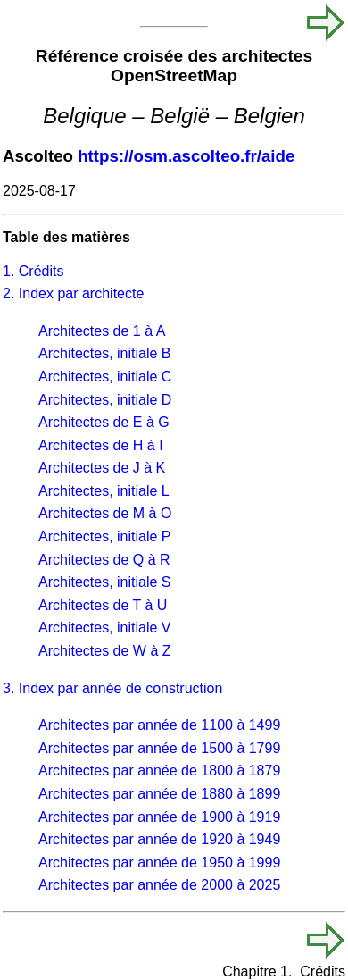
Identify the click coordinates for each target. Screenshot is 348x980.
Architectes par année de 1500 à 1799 (159, 748)
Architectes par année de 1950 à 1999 (159, 863)
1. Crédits (33, 271)
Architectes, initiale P (105, 536)
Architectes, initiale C (105, 377)
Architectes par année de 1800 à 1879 (159, 771)
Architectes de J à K (102, 468)
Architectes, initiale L (104, 491)
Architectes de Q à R (104, 560)
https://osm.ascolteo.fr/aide (186, 156)
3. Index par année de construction (112, 688)
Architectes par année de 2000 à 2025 (159, 885)
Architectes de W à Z (105, 651)
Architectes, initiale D (105, 400)
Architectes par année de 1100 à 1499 (159, 725)
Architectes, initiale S (105, 582)
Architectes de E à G (104, 422)
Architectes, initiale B (105, 353)
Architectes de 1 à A (102, 331)
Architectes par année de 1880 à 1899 (159, 794)
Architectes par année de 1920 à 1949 (159, 839)
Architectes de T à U (103, 605)
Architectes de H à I (101, 445)
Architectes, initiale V (105, 628)
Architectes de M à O (105, 513)
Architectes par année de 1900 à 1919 (159, 817)
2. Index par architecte (73, 293)
